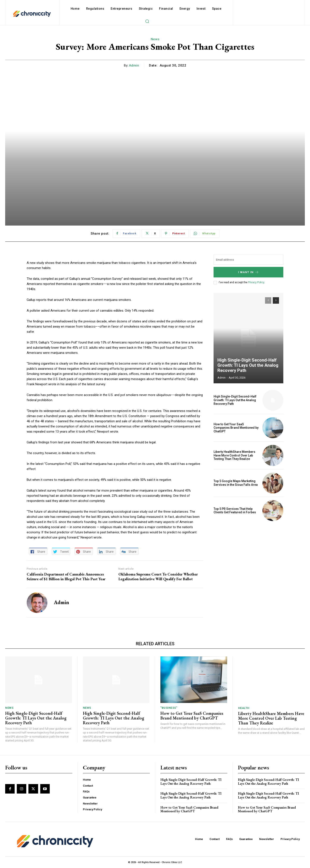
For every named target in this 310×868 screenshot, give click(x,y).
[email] (248, 260)
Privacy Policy (256, 282)
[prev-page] (268, 300)
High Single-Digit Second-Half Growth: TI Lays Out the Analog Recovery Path (248, 365)
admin (134, 65)
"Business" (169, 708)
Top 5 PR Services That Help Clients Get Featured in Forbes (235, 511)
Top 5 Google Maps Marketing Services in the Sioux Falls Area (236, 483)
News (155, 39)
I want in (249, 272)
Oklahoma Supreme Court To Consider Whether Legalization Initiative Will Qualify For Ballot (158, 576)
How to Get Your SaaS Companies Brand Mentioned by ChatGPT (236, 428)
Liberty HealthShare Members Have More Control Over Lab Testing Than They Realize (234, 455)
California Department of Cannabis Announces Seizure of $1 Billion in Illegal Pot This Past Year (66, 576)
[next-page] (276, 300)
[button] (147, 21)
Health (244, 708)
